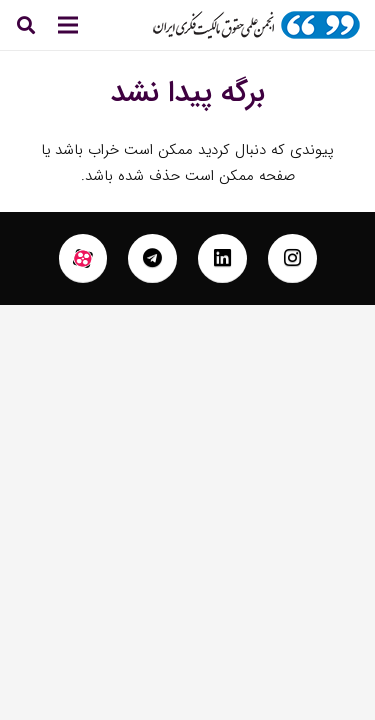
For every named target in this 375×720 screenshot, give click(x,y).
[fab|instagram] (292, 258)
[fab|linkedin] (222, 258)
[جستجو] (26, 25)
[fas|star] (83, 258)
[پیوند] (256, 25)
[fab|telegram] (152, 258)
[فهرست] (68, 25)
